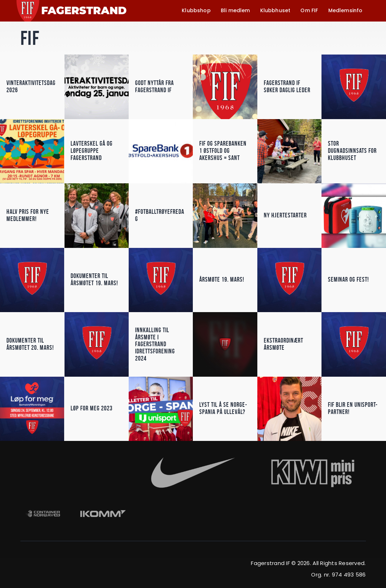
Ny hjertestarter (285, 215)
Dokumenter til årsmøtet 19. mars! (94, 280)
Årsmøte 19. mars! (222, 280)
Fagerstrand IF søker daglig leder (287, 87)
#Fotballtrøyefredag (160, 215)
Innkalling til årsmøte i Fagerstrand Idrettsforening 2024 (155, 344)
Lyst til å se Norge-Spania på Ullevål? (223, 408)
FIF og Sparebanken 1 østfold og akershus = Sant (223, 151)
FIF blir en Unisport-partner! (353, 408)
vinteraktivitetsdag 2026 (31, 87)
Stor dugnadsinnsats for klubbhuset (352, 151)
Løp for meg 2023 (92, 408)
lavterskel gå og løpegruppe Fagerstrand (92, 151)
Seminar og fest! (348, 280)
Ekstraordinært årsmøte (283, 344)
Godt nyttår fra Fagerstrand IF (154, 87)
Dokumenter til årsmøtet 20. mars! (30, 344)
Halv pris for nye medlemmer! (28, 215)
